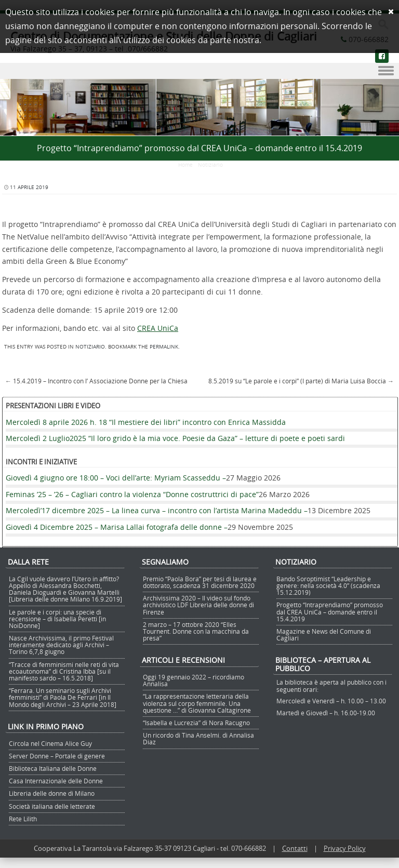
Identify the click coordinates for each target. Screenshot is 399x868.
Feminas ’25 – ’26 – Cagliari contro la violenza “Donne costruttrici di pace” (132, 494)
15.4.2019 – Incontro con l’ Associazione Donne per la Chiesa (96, 381)
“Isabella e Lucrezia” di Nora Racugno (196, 723)
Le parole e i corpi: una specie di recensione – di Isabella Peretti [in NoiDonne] (57, 619)
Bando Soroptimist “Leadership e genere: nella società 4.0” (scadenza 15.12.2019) (328, 585)
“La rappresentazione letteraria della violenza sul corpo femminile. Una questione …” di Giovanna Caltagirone (197, 703)
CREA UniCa (158, 328)
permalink (164, 347)
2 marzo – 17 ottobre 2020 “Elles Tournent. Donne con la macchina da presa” (196, 631)
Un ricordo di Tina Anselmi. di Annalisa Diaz (198, 738)
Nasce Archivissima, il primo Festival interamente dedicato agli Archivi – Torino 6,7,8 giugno (61, 645)
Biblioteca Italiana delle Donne (53, 768)
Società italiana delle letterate (52, 806)
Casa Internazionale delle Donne (56, 781)
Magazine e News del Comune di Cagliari (324, 635)
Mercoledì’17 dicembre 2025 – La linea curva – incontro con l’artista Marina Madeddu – (157, 510)
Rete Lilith (23, 819)
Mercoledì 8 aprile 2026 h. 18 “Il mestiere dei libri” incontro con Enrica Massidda (146, 422)
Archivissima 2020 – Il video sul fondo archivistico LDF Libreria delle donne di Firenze (198, 605)
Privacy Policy (345, 848)
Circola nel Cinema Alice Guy (50, 743)
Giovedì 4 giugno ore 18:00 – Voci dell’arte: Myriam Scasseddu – (116, 478)
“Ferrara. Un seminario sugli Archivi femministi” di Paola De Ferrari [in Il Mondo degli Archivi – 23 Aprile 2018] (63, 697)
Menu (199, 71)
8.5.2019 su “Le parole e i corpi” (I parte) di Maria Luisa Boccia (301, 381)
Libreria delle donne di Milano (52, 793)
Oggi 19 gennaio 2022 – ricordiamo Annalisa (194, 680)
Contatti (295, 848)
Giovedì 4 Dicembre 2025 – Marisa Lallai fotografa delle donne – (117, 527)
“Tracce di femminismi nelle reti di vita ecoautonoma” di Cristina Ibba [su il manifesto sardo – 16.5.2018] (64, 671)
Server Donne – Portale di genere (57, 756)
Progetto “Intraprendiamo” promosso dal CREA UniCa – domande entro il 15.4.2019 (330, 611)
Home (185, 165)
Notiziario (210, 165)
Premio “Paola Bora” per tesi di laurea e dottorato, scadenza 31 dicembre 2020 (200, 582)
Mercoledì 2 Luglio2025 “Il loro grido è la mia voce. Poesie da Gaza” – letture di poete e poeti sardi (175, 438)
